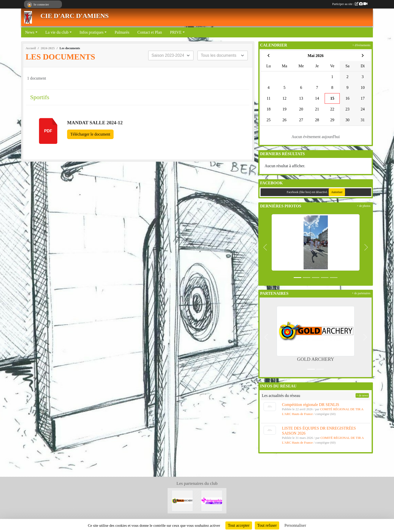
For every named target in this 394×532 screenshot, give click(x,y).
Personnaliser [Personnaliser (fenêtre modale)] (295, 525)
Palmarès (122, 32)
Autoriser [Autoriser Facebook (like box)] (337, 192)
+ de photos (364, 206)
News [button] (30, 32)
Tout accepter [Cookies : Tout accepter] (239, 525)
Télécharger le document (90, 134)
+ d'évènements (361, 45)
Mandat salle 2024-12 (95, 123)
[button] (265, 247)
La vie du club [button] (57, 32)
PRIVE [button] (176, 32)
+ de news (362, 395)
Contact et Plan (150, 32)
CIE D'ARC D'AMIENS (75, 16)
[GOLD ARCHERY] (182, 500)
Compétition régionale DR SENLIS (311, 405)
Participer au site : (350, 4)
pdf (48, 131)
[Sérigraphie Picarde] (212, 500)
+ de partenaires (361, 293)
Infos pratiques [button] (92, 32)
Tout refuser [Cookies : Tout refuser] (267, 525)
